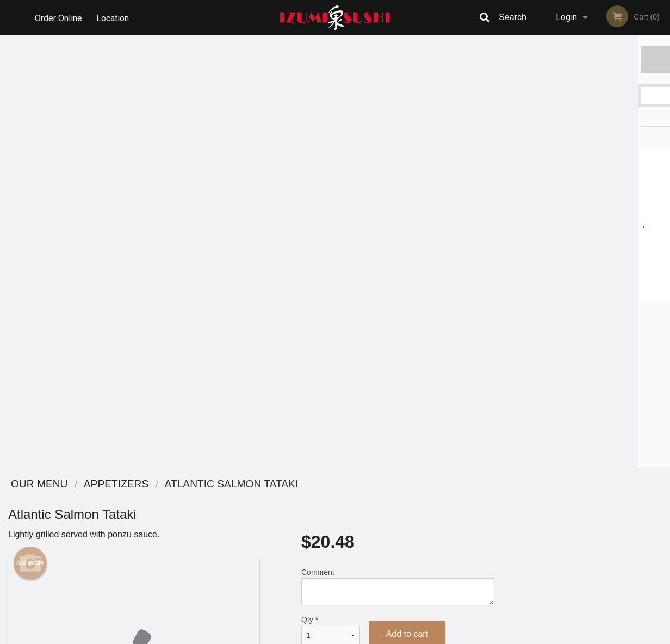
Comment (398, 154)
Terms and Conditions (422, 512)
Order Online (58, 17)
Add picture (30, 130)
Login (566, 17)
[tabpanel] (586, 226)
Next (662, 226)
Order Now (586, 59)
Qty (331, 197)
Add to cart (407, 201)
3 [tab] (578, 296)
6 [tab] (627, 296)
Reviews (401, 499)
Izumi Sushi (98, 484)
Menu (307, 499)
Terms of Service (353, 636)
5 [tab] (611, 296)
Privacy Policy (410, 525)
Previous (511, 226)
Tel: (512, 525)
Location (114, 17)
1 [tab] (545, 296)
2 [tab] (562, 296)
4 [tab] (594, 296)
